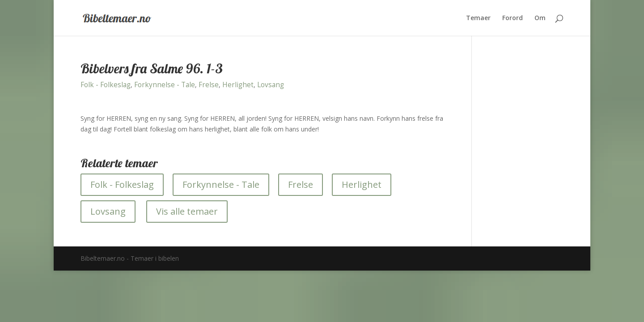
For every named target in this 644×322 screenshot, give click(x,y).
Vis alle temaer (187, 211)
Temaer (478, 18)
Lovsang (271, 85)
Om (540, 18)
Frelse (209, 85)
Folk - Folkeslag (106, 85)
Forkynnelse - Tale (165, 85)
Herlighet (238, 85)
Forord (513, 18)
